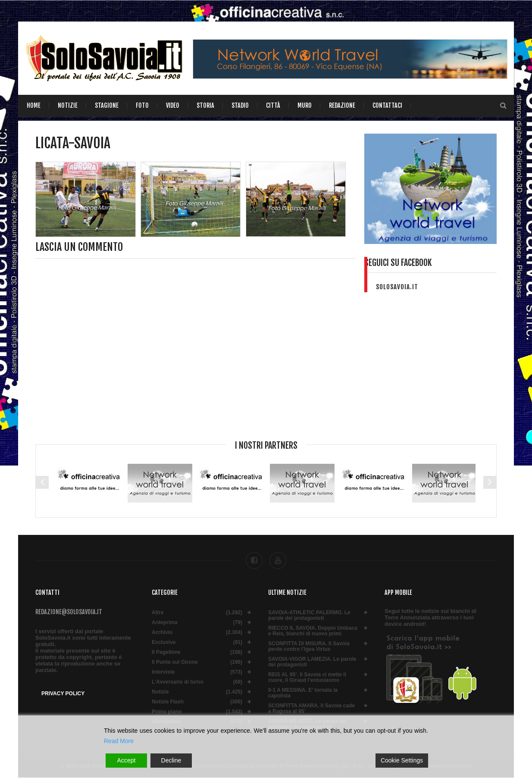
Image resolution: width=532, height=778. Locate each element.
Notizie (68, 105)
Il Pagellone (166, 652)
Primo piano (167, 712)
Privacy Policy (63, 694)
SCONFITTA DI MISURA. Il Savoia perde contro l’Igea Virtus (309, 647)
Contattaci (387, 105)
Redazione (342, 105)
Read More (119, 741)
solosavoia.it (397, 287)
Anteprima (164, 623)
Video (173, 105)
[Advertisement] (431, 372)
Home (34, 105)
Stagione (107, 105)
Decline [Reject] (171, 760)
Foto (142, 105)
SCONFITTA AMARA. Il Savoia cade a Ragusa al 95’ (311, 709)
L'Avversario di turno (178, 682)
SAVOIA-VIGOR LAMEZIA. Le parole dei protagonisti (312, 662)
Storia (205, 105)
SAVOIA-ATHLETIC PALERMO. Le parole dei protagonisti (309, 616)
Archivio (162, 633)
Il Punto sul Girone (175, 662)
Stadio (240, 105)
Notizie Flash (168, 702)
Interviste (163, 672)
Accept (127, 760)
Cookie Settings (402, 760)
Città (273, 105)
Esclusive (164, 642)
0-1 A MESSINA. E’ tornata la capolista (303, 693)
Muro (305, 105)
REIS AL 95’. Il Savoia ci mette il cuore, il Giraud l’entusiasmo (307, 678)
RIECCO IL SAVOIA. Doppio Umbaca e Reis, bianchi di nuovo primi (313, 631)
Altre (158, 613)
